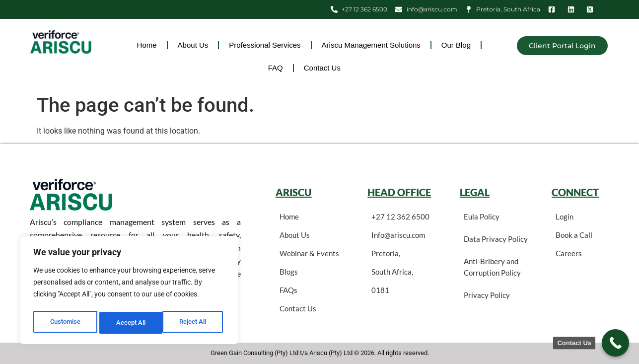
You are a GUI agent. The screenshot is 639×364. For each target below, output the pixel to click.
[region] (129, 292)
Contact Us (322, 68)
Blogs (289, 272)
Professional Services (265, 45)
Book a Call (574, 235)
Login (565, 217)
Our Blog (456, 45)
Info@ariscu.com (398, 235)
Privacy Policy (487, 295)
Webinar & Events (309, 253)
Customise (65, 323)
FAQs (288, 290)
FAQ (276, 68)
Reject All (130, 323)
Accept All (195, 323)
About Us (193, 45)
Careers (569, 253)
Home (147, 45)
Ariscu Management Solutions (371, 45)
